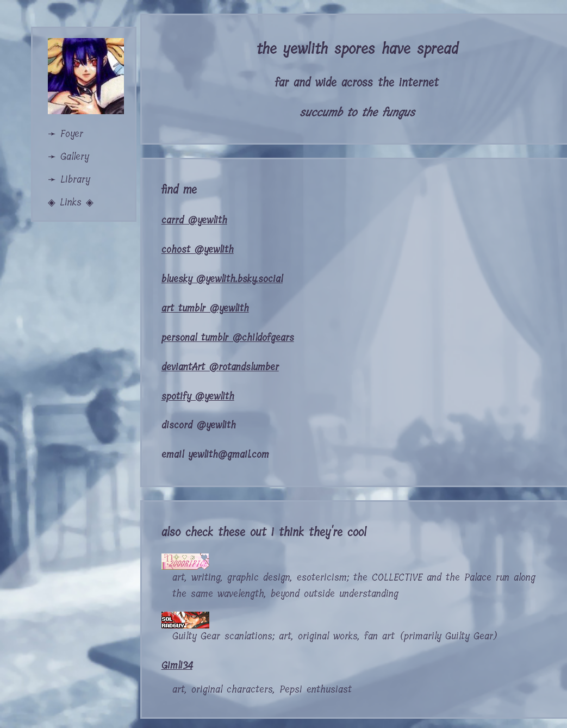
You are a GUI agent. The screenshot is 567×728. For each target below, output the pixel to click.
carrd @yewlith (194, 220)
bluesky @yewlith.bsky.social (222, 279)
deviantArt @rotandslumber (220, 367)
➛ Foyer (66, 134)
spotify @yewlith (198, 396)
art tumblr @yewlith (205, 308)
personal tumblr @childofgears (228, 338)
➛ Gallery (68, 157)
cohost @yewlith (198, 250)
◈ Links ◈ (71, 202)
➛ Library (69, 179)
